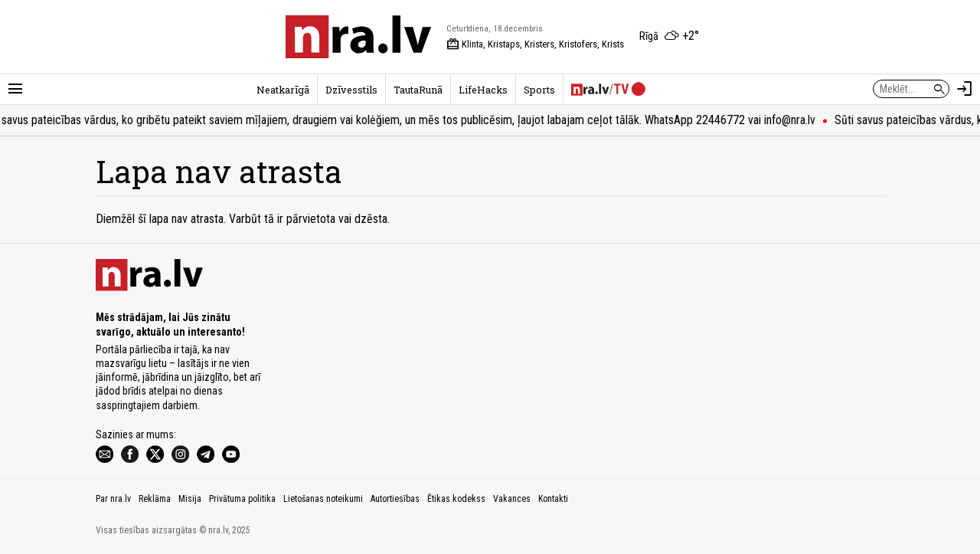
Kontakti (553, 499)
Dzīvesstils (351, 90)
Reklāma (155, 499)
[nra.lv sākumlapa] (358, 37)
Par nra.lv (113, 499)
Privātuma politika (242, 499)
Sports (539, 90)
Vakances (512, 499)
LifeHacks (483, 90)
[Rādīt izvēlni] (15, 89)
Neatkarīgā (283, 90)
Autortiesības (395, 499)
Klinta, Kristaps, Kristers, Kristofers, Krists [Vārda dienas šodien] (535, 44)
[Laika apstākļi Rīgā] (669, 37)
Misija (190, 499)
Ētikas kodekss (456, 499)
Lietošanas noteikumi (323, 499)
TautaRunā (418, 90)
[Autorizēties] (965, 89)
